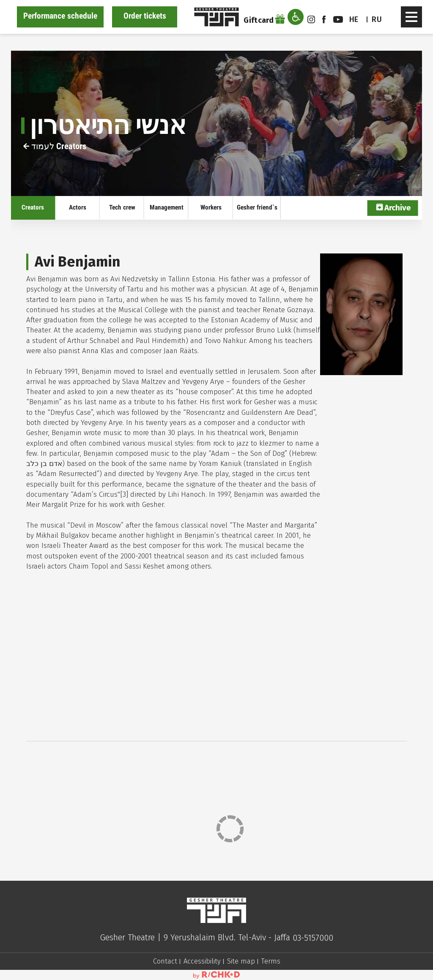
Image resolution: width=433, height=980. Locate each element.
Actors (78, 207)
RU (377, 19)
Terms (271, 961)
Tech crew (122, 207)
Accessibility (202, 961)
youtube (338, 19)
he (354, 19)
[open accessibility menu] (296, 17)
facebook (324, 19)
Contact (165, 961)
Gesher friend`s (257, 207)
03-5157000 (313, 938)
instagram (311, 19)
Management (167, 207)
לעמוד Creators (55, 146)
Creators (33, 207)
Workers (211, 207)
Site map (241, 961)
